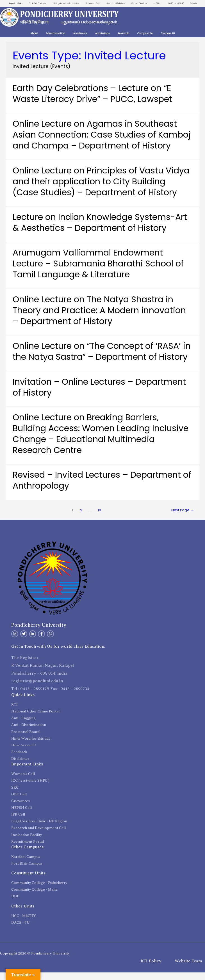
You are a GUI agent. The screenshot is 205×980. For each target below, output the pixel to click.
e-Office (168, 4)
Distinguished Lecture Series (70, 4)
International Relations (123, 4)
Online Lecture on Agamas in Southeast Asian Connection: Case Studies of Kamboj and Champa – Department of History (102, 142)
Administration (55, 41)
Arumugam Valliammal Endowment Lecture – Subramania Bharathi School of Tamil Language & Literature (98, 271)
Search (193, 11)
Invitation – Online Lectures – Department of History (99, 395)
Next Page (183, 518)
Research (123, 41)
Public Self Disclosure (38, 4)
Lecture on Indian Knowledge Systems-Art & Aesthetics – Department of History (100, 230)
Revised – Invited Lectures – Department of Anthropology (102, 488)
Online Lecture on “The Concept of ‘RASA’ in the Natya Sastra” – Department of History (102, 359)
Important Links (15, 4)
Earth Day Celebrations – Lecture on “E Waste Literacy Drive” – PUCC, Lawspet (92, 101)
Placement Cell (98, 4)
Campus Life (145, 41)
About (34, 41)
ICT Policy (151, 968)
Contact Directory (148, 4)
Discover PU (168, 41)
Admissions (102, 41)
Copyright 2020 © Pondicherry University (35, 961)
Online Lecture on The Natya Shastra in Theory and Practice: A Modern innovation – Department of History (99, 318)
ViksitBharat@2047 (188, 4)
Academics (80, 41)
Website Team (188, 968)
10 (99, 518)
